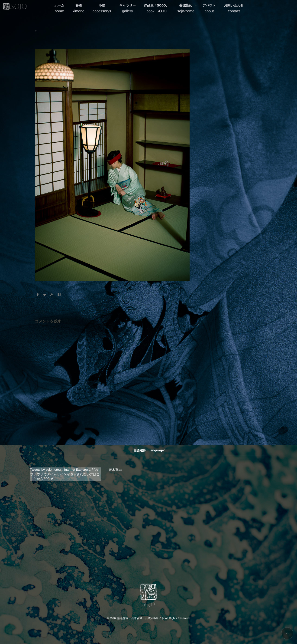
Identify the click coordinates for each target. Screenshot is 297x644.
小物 (102, 9)
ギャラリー (128, 9)
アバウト (209, 9)
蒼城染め (186, 9)
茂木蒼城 (115, 470)
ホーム (60, 9)
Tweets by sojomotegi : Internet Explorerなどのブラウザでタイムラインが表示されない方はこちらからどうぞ (65, 474)
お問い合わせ (234, 9)
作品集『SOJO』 (157, 9)
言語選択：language (148, 450)
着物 (78, 9)
